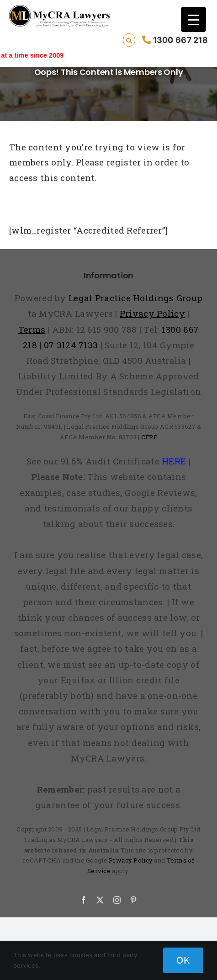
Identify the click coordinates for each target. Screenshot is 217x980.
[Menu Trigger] (193, 19)
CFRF (149, 437)
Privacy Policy (131, 860)
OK (183, 960)
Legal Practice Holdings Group (135, 298)
